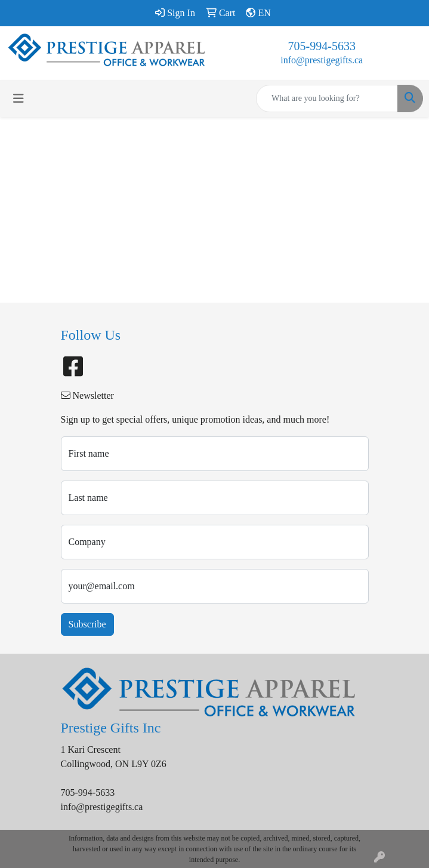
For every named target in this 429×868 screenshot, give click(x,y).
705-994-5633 (322, 46)
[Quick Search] (327, 99)
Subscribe (87, 624)
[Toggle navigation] (18, 99)
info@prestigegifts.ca (322, 60)
